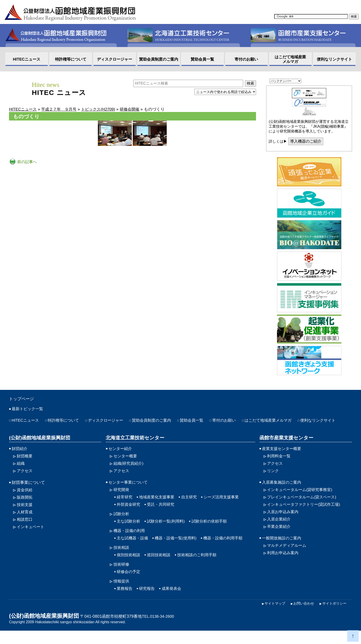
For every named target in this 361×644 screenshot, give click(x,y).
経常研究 (125, 507)
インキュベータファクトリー (306, 515)
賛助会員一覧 (200, 422)
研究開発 (122, 500)
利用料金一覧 (279, 465)
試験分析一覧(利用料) (168, 532)
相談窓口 (25, 530)
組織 (21, 473)
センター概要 (126, 465)
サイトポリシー (334, 617)
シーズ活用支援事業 (226, 507)
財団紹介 (20, 458)
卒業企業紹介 (279, 538)
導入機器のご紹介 (307, 141)
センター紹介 (121, 458)
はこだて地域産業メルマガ (280, 422)
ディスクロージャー (110, 422)
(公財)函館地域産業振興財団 (38, 447)
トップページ (23, 399)
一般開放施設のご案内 (283, 550)
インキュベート (31, 538)
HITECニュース (26, 422)
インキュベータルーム (302, 500)
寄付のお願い (234, 422)
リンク (273, 480)
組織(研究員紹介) (129, 473)
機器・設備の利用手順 (228, 550)
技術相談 (122, 559)
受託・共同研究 (163, 515)
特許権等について (66, 422)
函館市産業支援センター (285, 447)
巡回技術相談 (161, 567)
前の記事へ (27, 162)
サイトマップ (293, 4)
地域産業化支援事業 (159, 507)
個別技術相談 (129, 567)
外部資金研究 (129, 515)
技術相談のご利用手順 (201, 567)
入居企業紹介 (279, 530)
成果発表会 (174, 601)
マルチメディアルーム (288, 557)
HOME (352, 4)
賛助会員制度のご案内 (158, 422)
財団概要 (25, 465)
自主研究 (192, 507)
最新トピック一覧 (28, 410)
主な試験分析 (129, 532)
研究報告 (148, 601)
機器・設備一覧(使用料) (179, 550)
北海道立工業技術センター (133, 447)
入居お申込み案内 (284, 523)
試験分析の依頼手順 (214, 532)
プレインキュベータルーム (304, 507)
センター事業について (129, 492)
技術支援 (25, 515)
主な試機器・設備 (133, 550)
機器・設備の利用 (130, 542)
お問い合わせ (326, 4)
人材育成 (25, 523)
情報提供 (122, 594)
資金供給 (25, 500)
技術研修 (122, 576)
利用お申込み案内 (284, 565)
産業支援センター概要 (283, 458)
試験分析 (122, 525)
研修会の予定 (129, 584)
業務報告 (125, 601)
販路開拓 (25, 507)
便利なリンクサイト (30, 429)
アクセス (265, 4)
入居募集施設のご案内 (283, 492)
